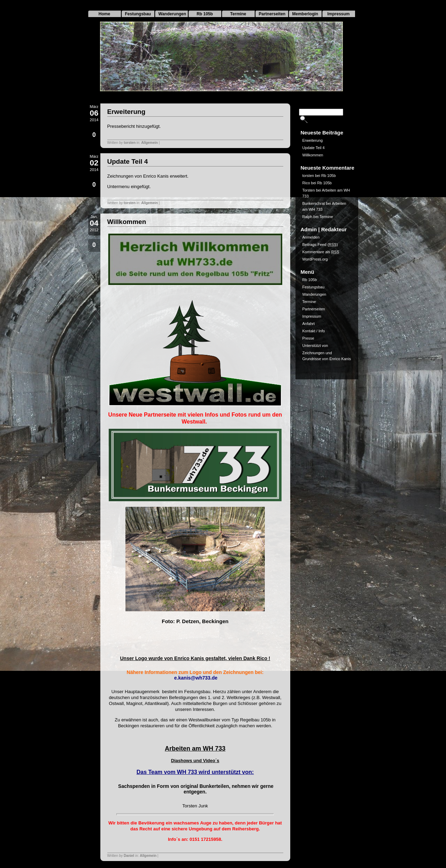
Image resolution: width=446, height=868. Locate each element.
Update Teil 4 (128, 161)
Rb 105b (205, 14)
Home (104, 14)
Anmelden (311, 237)
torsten (130, 143)
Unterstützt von (315, 346)
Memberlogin (305, 14)
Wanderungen (172, 14)
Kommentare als (321, 252)
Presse (308, 338)
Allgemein (149, 143)
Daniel (129, 856)
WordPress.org (315, 259)
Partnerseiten (272, 14)
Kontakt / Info (314, 331)
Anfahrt (309, 324)
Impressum (338, 14)
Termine (238, 14)
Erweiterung (126, 112)
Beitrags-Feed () (320, 245)
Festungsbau (138, 14)
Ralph (307, 217)
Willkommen (127, 222)
